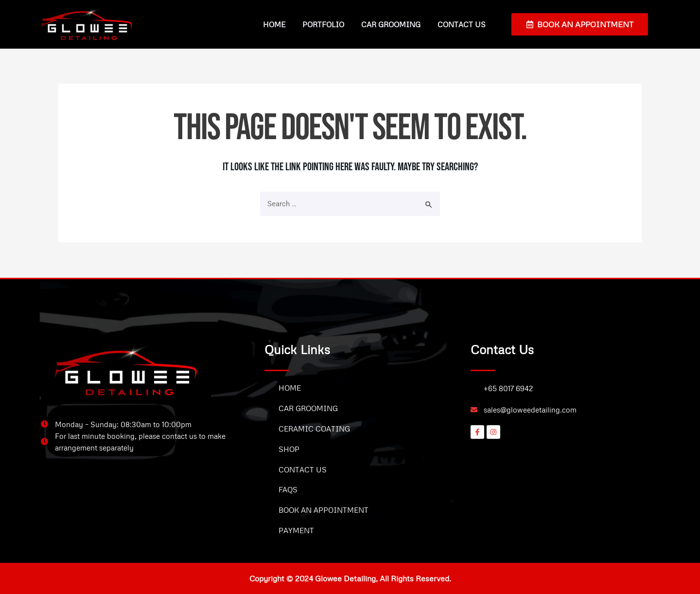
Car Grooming (391, 24)
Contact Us (462, 24)
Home (274, 24)
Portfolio (323, 24)
